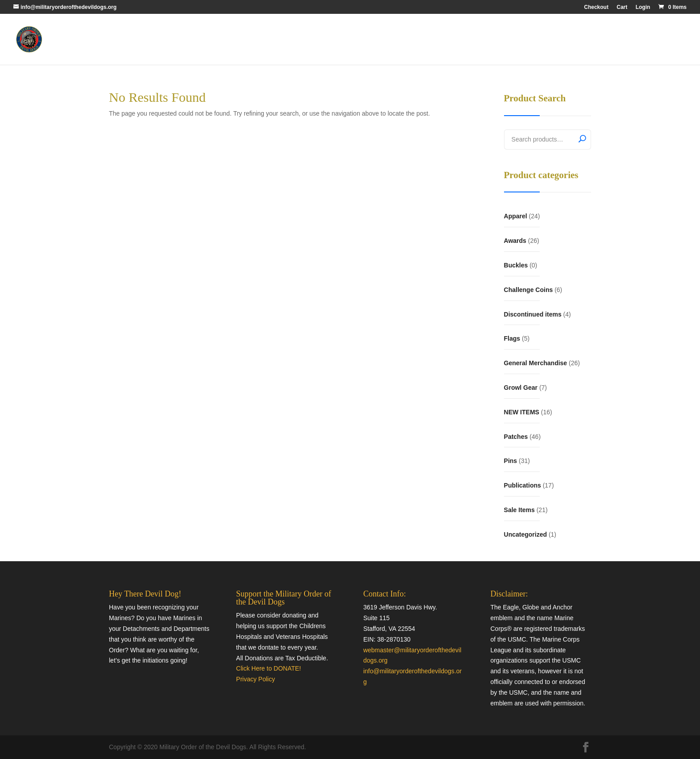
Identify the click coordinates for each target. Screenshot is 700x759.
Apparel (516, 216)
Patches (516, 437)
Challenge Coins (529, 290)
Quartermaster (610, 39)
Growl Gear (521, 388)
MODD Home (563, 39)
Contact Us (654, 39)
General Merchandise (536, 363)
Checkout (596, 7)
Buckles (516, 265)
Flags (512, 338)
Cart (622, 7)
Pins (511, 461)
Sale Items (519, 510)
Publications (523, 485)
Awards (515, 241)
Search (582, 138)
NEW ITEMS (522, 412)
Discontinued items (533, 314)
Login (643, 7)
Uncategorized (525, 534)
